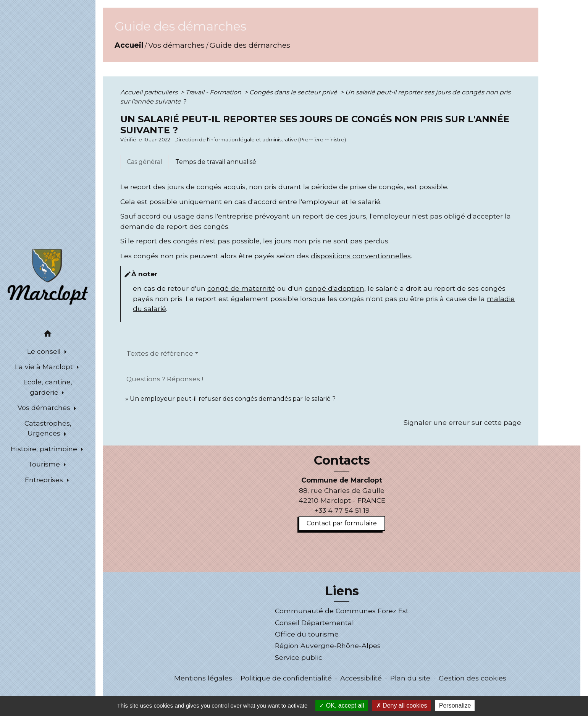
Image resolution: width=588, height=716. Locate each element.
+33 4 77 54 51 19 (342, 510)
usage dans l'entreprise (213, 216)
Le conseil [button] (45, 351)
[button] (48, 335)
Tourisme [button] (45, 464)
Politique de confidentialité (286, 678)
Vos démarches (176, 45)
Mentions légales (203, 678)
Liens (342, 591)
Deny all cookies (402, 705)
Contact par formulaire (342, 523)
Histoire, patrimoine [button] (45, 449)
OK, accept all (342, 705)
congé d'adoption (334, 288)
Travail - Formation (214, 92)
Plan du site (410, 678)
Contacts (342, 460)
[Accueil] (48, 276)
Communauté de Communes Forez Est (342, 611)
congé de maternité (241, 288)
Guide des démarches (250, 45)
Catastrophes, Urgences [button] (48, 428)
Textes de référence (160, 353)
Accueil (129, 45)
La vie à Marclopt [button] (45, 367)
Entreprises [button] (45, 480)
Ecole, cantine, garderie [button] (48, 387)
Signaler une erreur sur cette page (462, 422)
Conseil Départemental (314, 623)
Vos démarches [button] (45, 407)
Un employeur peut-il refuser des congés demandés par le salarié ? (233, 399)
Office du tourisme (307, 634)
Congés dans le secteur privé (294, 92)
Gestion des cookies (472, 678)
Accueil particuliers (150, 92)
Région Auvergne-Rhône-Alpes (328, 646)
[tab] (145, 162)
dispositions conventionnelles (361, 256)
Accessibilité (361, 678)
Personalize (455, 705)
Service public (299, 657)
